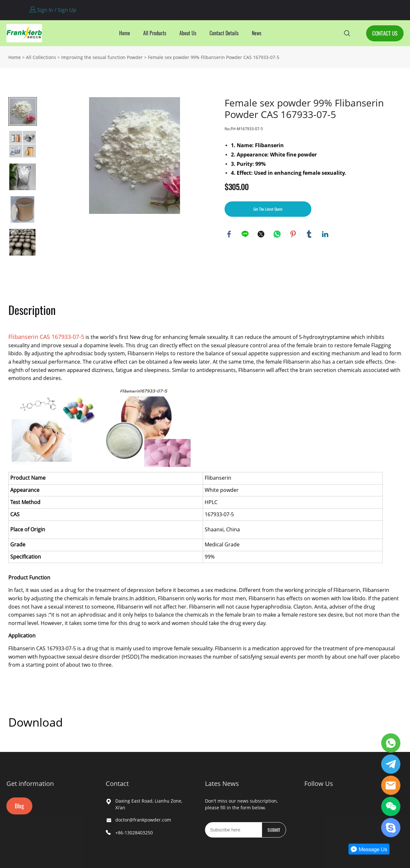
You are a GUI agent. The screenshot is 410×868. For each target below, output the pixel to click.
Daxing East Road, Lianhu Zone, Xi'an (149, 804)
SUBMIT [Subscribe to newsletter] (274, 830)
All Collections (41, 57)
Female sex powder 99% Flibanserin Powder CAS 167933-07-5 (214, 57)
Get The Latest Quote (268, 209)
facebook (229, 234)
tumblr (309, 234)
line (245, 234)
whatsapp (277, 234)
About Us (188, 33)
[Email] (233, 830)
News (257, 33)
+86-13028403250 (134, 833)
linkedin (325, 234)
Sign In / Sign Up (53, 10)
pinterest (293, 234)
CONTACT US (385, 33)
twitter (261, 234)
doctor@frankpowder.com (143, 820)
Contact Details (224, 33)
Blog (19, 806)
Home (125, 33)
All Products (155, 33)
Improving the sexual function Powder (102, 57)
